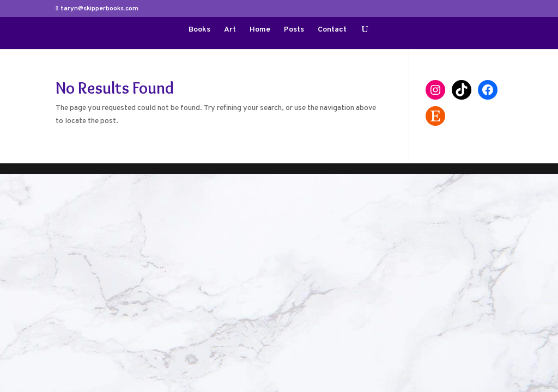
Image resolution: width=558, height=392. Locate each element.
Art (230, 30)
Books (199, 30)
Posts (294, 30)
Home (260, 30)
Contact (332, 30)
